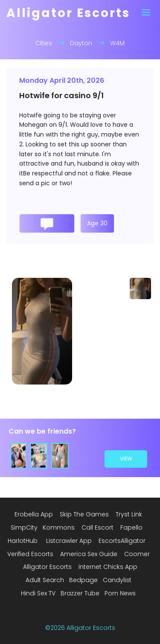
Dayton (81, 43)
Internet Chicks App (108, 567)
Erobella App (34, 514)
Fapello (131, 527)
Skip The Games (84, 514)
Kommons (59, 527)
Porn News (120, 593)
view (126, 459)
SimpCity (24, 527)
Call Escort (97, 527)
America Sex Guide (89, 554)
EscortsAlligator (122, 541)
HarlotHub (23, 541)
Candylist (117, 580)
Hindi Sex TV (38, 593)
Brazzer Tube (80, 593)
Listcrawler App (69, 541)
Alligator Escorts (47, 567)
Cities (44, 43)
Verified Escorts (30, 554)
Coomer (137, 554)
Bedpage (83, 580)
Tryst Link (129, 514)
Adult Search (45, 580)
